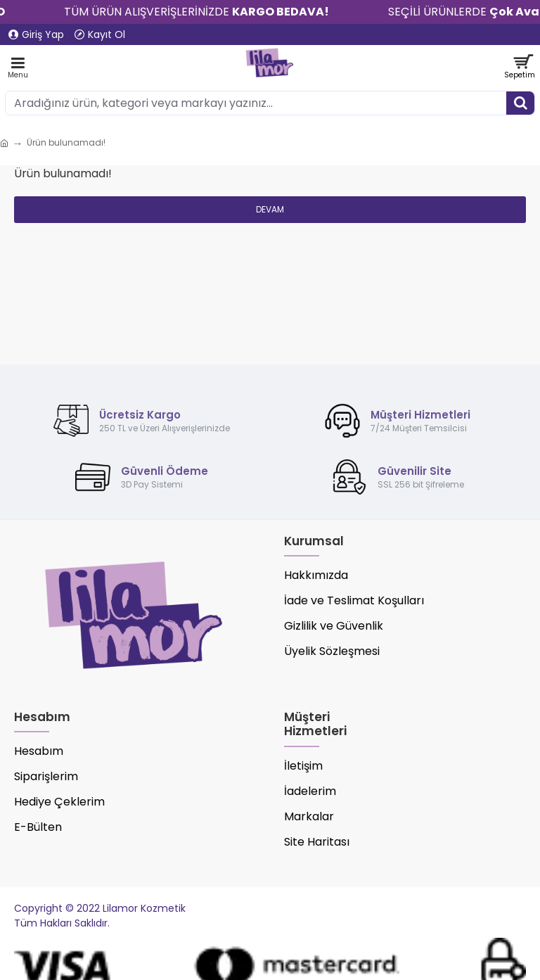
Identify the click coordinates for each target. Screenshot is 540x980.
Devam (270, 209)
